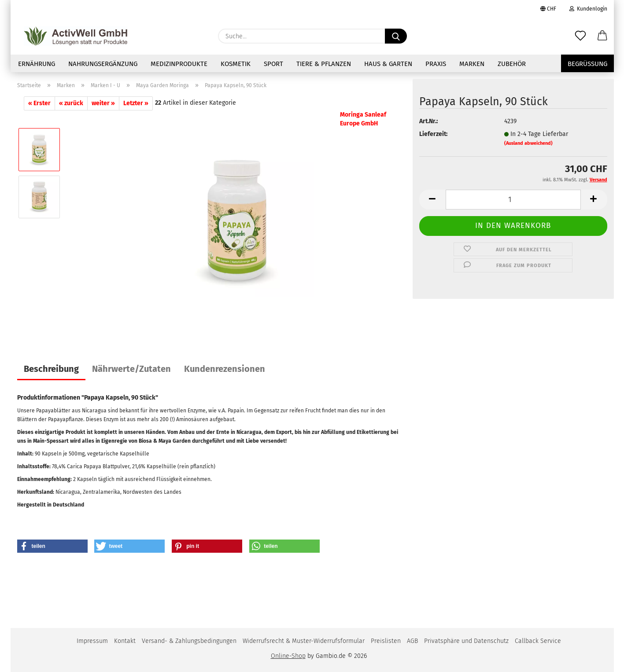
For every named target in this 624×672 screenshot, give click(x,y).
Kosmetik (236, 64)
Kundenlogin (588, 9)
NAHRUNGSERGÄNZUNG (103, 64)
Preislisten (386, 641)
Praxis (436, 64)
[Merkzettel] (580, 36)
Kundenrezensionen (225, 369)
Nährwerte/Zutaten (131, 369)
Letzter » (136, 103)
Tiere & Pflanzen (324, 64)
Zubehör (512, 64)
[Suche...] (396, 36)
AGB (412, 641)
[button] (602, 36)
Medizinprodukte (179, 64)
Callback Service (538, 641)
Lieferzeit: (433, 134)
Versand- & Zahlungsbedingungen (189, 641)
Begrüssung (587, 64)
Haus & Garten (388, 64)
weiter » (103, 103)
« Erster (39, 103)
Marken (472, 64)
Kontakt (125, 641)
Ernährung (37, 64)
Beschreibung (51, 369)
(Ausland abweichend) (528, 143)
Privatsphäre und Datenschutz (466, 641)
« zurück (71, 103)
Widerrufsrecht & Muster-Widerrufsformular (304, 641)
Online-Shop (288, 656)
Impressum (92, 641)
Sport (273, 64)
